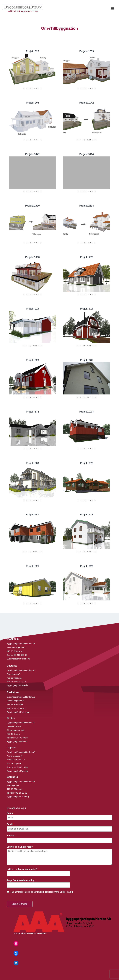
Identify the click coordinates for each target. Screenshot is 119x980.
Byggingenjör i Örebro (17, 742)
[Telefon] (59, 840)
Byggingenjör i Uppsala (17, 771)
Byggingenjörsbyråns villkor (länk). (55, 892)
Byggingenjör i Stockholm (18, 659)
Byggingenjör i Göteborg (18, 797)
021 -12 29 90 (21, 682)
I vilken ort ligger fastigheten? (23, 869)
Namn (10, 813)
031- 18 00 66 (21, 793)
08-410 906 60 (21, 655)
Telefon (11, 836)
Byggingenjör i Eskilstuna (18, 712)
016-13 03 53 (20, 708)
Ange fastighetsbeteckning (21, 880)
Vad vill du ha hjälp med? (20, 847)
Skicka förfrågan (20, 904)
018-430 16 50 (21, 767)
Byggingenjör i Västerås (17, 685)
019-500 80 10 (21, 738)
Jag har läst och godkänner (42, 892)
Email (10, 824)
